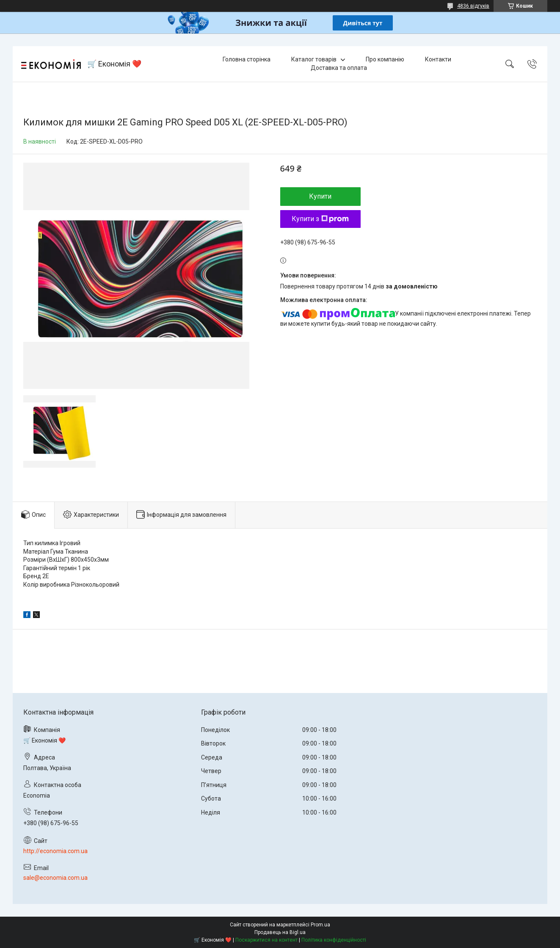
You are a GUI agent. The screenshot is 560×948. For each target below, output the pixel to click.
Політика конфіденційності (334, 940)
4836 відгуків (473, 6)
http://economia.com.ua (55, 851)
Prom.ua (320, 925)
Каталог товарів (314, 59)
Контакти (438, 59)
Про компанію (385, 59)
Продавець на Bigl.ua (280, 932)
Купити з (320, 219)
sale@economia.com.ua (55, 878)
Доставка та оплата (339, 68)
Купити (320, 196)
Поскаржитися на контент (266, 940)
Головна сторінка (247, 59)
